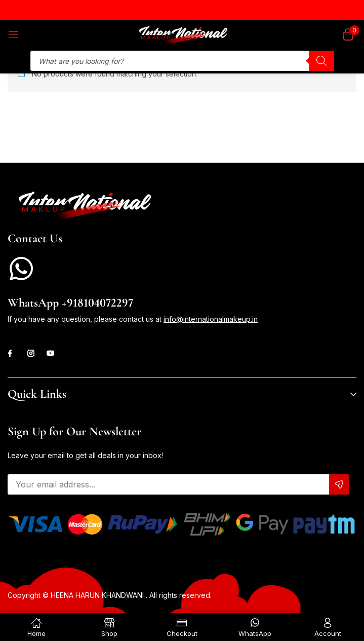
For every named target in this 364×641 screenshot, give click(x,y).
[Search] (321, 61)
